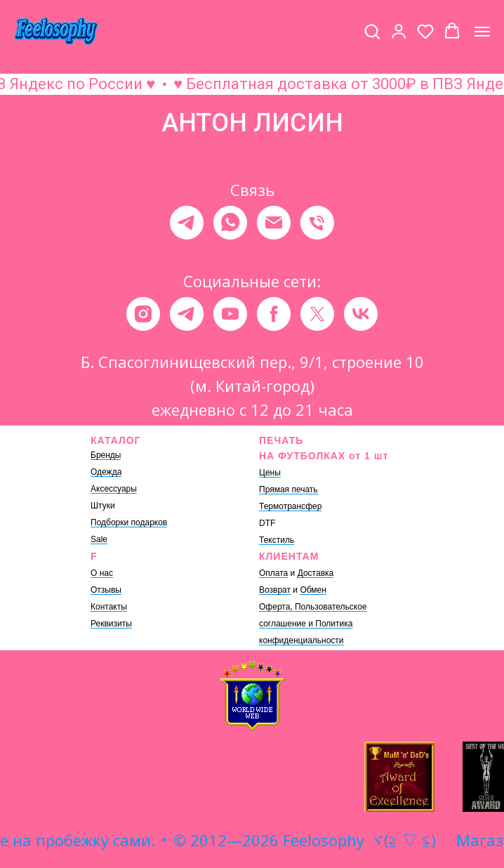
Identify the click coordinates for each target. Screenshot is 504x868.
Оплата (273, 573)
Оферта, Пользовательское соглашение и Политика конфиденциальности (313, 624)
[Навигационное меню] (482, 32)
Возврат (275, 590)
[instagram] (143, 314)
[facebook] (274, 314)
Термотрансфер (290, 506)
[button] (372, 31)
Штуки (103, 506)
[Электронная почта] (274, 223)
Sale (99, 539)
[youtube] (230, 314)
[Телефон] (317, 223)
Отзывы (106, 590)
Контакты (109, 607)
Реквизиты (111, 624)
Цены (270, 473)
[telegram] (187, 223)
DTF (267, 523)
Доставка (316, 573)
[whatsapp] (230, 223)
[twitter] (317, 314)
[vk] (361, 314)
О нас (102, 573)
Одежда (106, 472)
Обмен (313, 590)
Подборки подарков (129, 522)
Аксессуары (114, 489)
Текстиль (277, 540)
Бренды (106, 455)
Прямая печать (289, 489)
